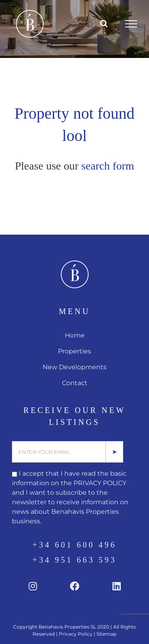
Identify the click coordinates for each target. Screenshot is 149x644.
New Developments (74, 367)
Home (75, 335)
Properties (74, 351)
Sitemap (106, 634)
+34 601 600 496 (74, 545)
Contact (75, 383)
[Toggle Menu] (131, 24)
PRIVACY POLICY (100, 483)
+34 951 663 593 (74, 560)
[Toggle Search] (104, 23)
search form (108, 166)
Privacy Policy (76, 634)
